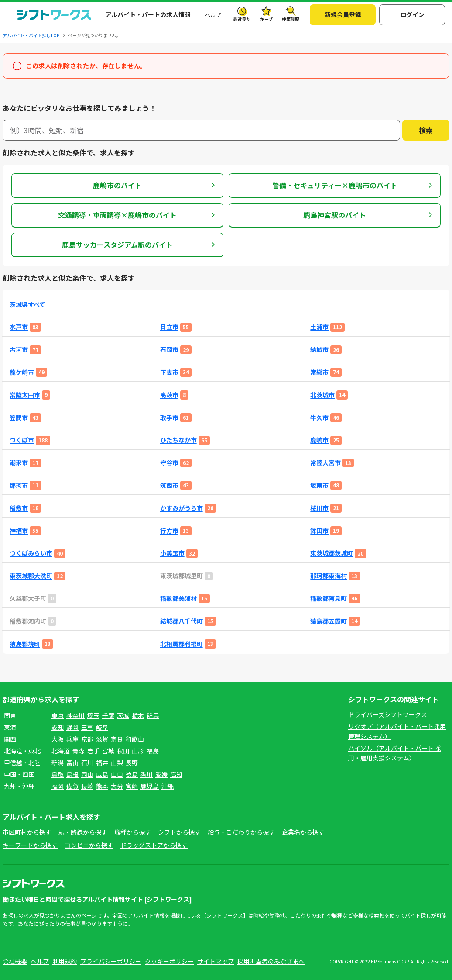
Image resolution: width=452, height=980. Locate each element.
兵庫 (72, 739)
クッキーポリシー (169, 961)
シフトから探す (179, 832)
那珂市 (19, 485)
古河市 (19, 350)
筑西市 (169, 485)
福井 (102, 763)
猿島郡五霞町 (329, 621)
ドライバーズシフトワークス (388, 714)
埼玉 (93, 715)
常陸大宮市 (325, 463)
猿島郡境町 (25, 644)
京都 (87, 739)
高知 (176, 774)
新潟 (58, 763)
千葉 (108, 715)
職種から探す (133, 832)
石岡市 (169, 350)
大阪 (58, 739)
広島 (102, 774)
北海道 (61, 751)
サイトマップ (216, 961)
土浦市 (319, 327)
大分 (117, 786)
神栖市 (19, 531)
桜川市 (319, 508)
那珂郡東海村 (329, 576)
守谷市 (169, 463)
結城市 (319, 350)
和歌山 (135, 739)
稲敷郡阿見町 (329, 599)
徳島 (132, 774)
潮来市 (19, 463)
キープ (266, 19)
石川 (87, 763)
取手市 (169, 418)
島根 (72, 774)
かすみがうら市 (181, 508)
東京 (58, 715)
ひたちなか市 (178, 440)
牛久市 (319, 418)
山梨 (117, 763)
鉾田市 (319, 531)
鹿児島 (150, 786)
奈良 (117, 739)
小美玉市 (172, 553)
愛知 (58, 727)
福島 (153, 751)
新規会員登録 (343, 14)
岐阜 (102, 727)
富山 (72, 763)
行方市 (169, 531)
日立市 (169, 327)
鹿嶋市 (319, 440)
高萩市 (169, 395)
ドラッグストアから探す (154, 845)
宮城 (108, 751)
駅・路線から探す (83, 832)
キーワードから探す (30, 845)
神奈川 (75, 715)
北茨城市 (322, 395)
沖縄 (168, 786)
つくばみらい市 (31, 553)
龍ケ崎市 (22, 372)
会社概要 (15, 961)
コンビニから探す (89, 845)
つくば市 (22, 440)
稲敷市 (19, 508)
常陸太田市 (25, 395)
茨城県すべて (27, 305)
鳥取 (58, 774)
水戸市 (19, 327)
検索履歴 (291, 19)
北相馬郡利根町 (181, 644)
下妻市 (169, 372)
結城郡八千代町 (181, 621)
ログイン (412, 14)
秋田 (123, 751)
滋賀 (102, 739)
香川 (147, 774)
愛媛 (161, 774)
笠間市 (19, 418)
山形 (138, 751)
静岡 (72, 727)
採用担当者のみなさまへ (271, 961)
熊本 (102, 786)
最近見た (242, 19)
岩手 (93, 751)
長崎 (87, 786)
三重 (87, 727)
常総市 (319, 372)
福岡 (58, 786)
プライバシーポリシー (111, 961)
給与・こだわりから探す (241, 832)
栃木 (138, 715)
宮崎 (132, 786)
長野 (132, 763)
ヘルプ (213, 15)
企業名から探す (303, 832)
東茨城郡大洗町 (31, 576)
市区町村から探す (27, 832)
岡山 (87, 774)
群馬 (153, 715)
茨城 (123, 715)
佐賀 (72, 786)
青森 (79, 751)
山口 (117, 774)
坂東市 (319, 485)
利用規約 (65, 961)
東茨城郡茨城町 (332, 553)
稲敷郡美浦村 (178, 599)
